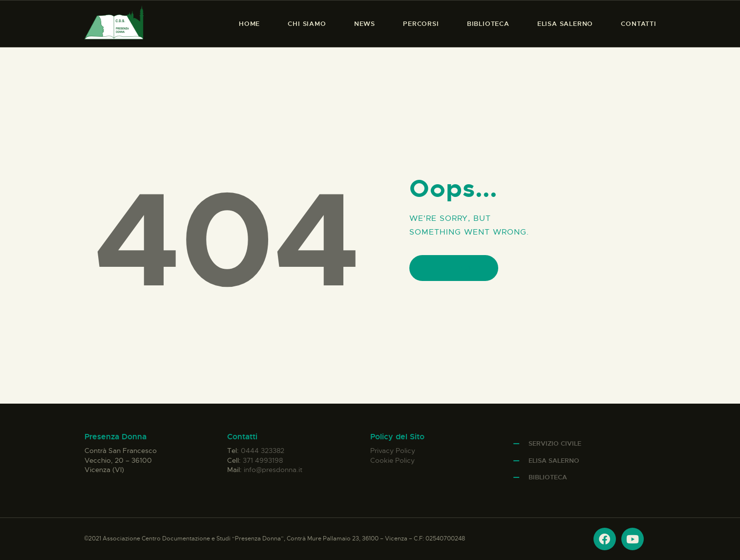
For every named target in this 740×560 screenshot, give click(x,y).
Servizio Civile (555, 443)
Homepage (454, 268)
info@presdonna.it (273, 470)
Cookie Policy (392, 460)
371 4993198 (263, 460)
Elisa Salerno (554, 461)
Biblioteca (548, 477)
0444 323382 (263, 451)
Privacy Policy (393, 451)
